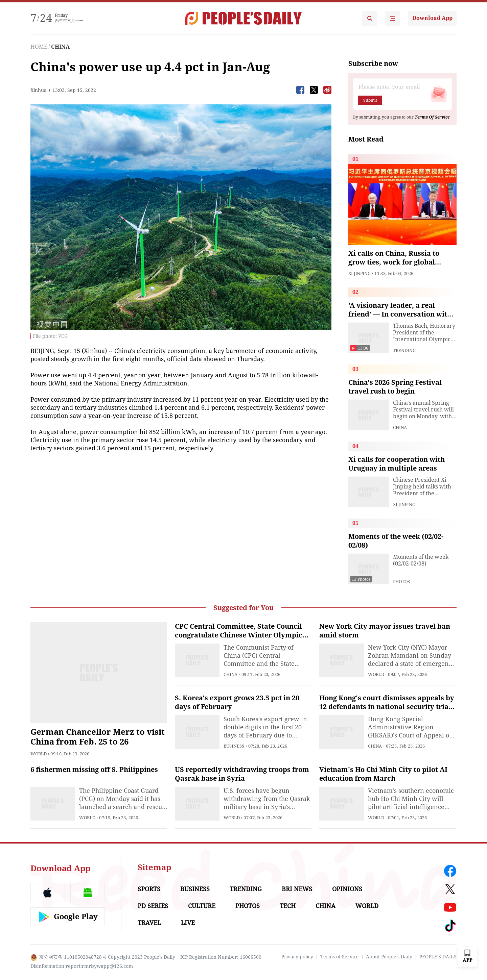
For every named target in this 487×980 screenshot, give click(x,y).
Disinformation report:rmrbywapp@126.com (82, 966)
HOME (39, 47)
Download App (432, 18)
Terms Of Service (432, 117)
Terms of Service (340, 957)
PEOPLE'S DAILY (438, 957)
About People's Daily (389, 957)
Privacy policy (297, 957)
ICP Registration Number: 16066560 (221, 957)
